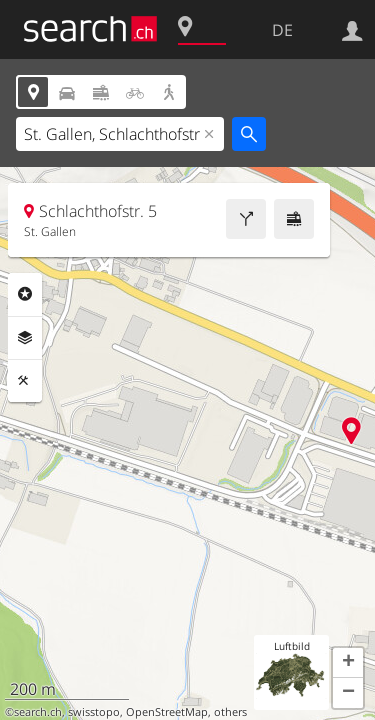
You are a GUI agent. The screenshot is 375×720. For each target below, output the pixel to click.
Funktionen (25, 381)
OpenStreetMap (167, 712)
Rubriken (25, 294)
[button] (348, 663)
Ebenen (25, 338)
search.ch (38, 712)
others (230, 712)
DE (282, 30)
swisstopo (94, 712)
